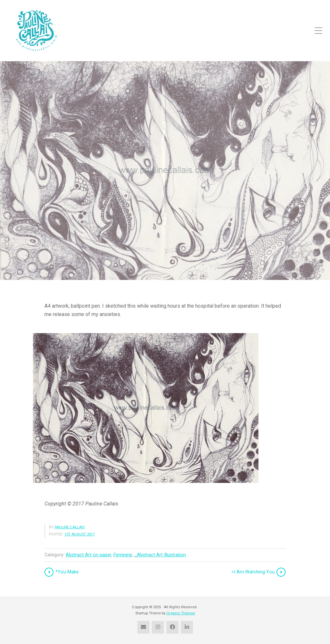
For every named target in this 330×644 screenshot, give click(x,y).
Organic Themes (181, 613)
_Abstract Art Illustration (160, 555)
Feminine (123, 555)
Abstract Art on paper (88, 555)
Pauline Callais (69, 527)
